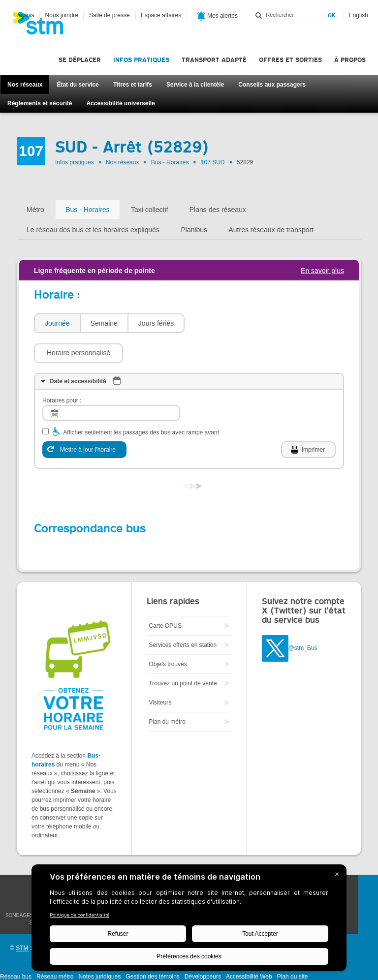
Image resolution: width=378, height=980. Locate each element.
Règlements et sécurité (40, 103)
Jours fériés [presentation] (156, 323)
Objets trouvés (168, 635)
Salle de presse (110, 15)
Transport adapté (214, 60)
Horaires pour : (62, 371)
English (359, 15)
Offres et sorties (290, 60)
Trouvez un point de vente (183, 654)
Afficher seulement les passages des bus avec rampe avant (141, 403)
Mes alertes (217, 16)
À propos (350, 60)
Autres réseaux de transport (271, 230)
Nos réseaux (25, 85)
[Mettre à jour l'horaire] (84, 420)
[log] (111, 383)
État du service (78, 85)
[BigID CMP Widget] (189, 920)
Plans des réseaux (218, 210)
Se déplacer (80, 60)
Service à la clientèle (195, 85)
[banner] (43, 26)
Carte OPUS (165, 596)
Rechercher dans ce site (259, 15)
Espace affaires (161, 15)
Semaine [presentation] (104, 323)
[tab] (57, 323)
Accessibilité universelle (120, 103)
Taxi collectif (149, 210)
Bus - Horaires (170, 162)
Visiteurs (160, 673)
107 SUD (213, 162)
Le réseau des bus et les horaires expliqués (93, 230)
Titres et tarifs (133, 85)
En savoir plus (322, 271)
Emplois (24, 15)
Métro (35, 210)
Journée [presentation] (57, 323)
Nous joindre (62, 15)
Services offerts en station (183, 615)
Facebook (368, 855)
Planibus (194, 230)
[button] (234, 323)
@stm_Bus (303, 618)
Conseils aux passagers (272, 85)
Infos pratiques (141, 60)
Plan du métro (167, 692)
